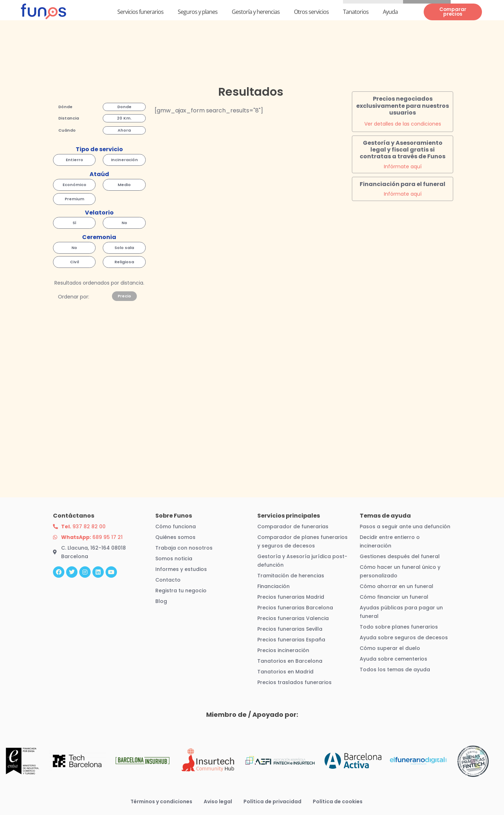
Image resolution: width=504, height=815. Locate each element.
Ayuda (390, 12)
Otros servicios (311, 12)
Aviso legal (218, 801)
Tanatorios (356, 12)
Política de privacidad (272, 801)
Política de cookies (338, 801)
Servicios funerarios (140, 12)
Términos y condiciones (161, 801)
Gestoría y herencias (256, 12)
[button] (65, 107)
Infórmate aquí (403, 166)
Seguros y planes (198, 12)
